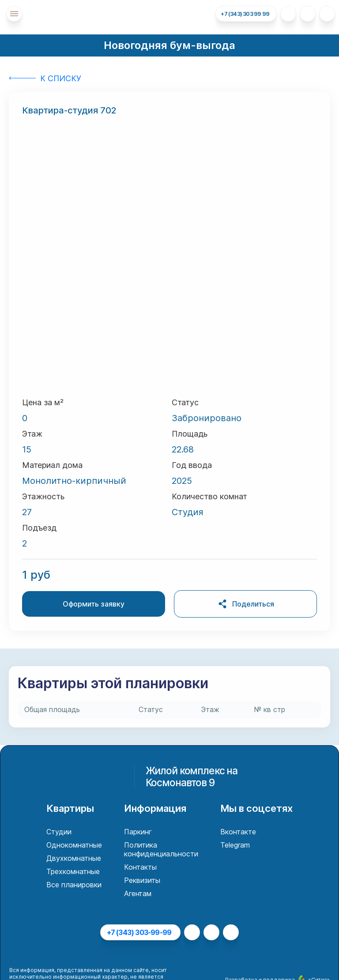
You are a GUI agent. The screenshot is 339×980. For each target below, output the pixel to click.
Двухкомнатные (74, 858)
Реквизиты (142, 880)
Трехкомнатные (73, 871)
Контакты (140, 867)
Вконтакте (238, 832)
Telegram (235, 845)
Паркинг (138, 832)
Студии (59, 832)
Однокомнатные (74, 845)
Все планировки (74, 885)
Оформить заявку (94, 604)
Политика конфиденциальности (161, 849)
